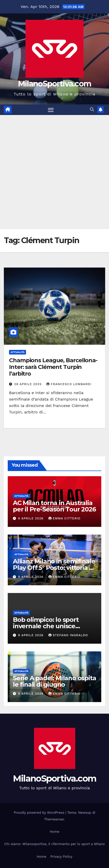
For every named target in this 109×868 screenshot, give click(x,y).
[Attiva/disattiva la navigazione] (51, 110)
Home (54, 832)
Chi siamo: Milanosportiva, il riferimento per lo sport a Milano (54, 844)
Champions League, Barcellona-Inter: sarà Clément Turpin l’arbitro (53, 367)
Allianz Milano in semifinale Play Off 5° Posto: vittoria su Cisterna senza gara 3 (54, 568)
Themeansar (54, 819)
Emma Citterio (65, 518)
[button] (92, 109)
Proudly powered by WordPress (40, 813)
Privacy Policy (61, 857)
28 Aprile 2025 (28, 384)
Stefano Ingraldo (68, 635)
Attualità (18, 352)
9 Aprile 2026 (31, 518)
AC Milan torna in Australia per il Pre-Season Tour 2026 (54, 506)
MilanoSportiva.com (54, 84)
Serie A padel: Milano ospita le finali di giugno (54, 681)
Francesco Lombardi (69, 384)
